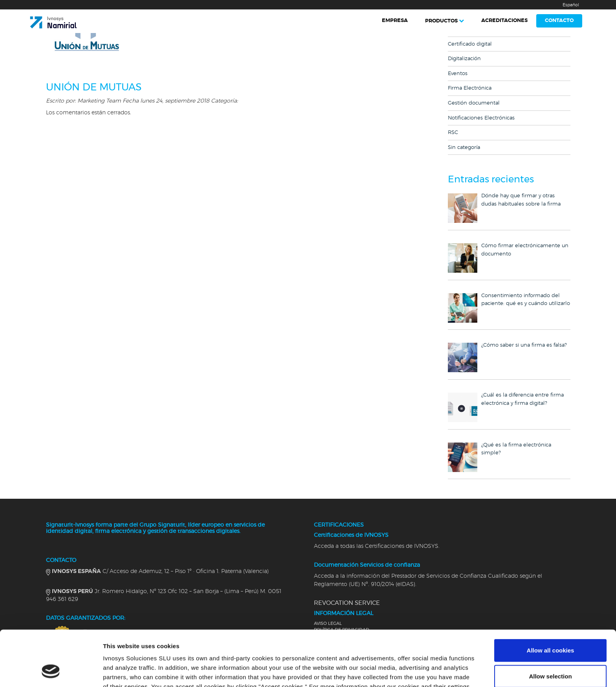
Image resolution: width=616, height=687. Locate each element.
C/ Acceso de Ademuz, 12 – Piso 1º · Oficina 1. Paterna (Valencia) (160, 571)
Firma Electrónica (470, 88)
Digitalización (464, 59)
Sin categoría (464, 148)
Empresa (395, 21)
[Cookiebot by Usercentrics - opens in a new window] (51, 672)
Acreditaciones (504, 21)
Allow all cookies (551, 600)
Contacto (559, 21)
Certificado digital (470, 44)
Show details (412, 671)
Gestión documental (474, 103)
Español (571, 5)
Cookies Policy (148, 646)
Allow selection (550, 626)
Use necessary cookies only (550, 652)
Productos (441, 21)
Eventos (458, 74)
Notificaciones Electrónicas (481, 118)
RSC (453, 133)
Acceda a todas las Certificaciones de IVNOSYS (376, 546)
